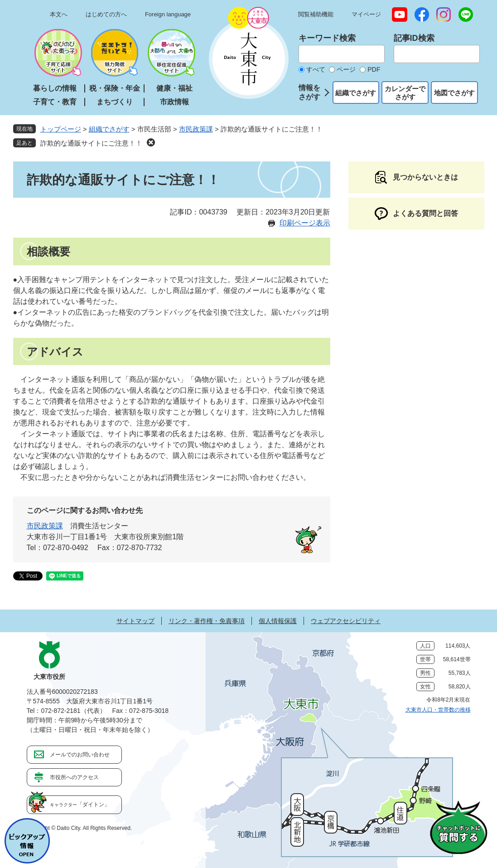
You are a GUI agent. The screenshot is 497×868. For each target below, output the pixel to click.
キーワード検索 (327, 38)
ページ (346, 69)
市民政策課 (196, 129)
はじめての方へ (106, 14)
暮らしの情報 (55, 88)
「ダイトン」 (80, 805)
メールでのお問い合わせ (80, 755)
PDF (374, 69)
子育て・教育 (55, 102)
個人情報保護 (278, 621)
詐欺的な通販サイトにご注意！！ (91, 143)
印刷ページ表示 (305, 223)
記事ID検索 (414, 38)
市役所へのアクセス (74, 777)
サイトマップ (135, 621)
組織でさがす (356, 93)
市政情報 (174, 102)
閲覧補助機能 (316, 14)
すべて (316, 69)
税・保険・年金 (115, 88)
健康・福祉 (174, 88)
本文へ (59, 14)
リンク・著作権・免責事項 (207, 621)
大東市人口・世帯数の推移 (438, 710)
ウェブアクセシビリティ (346, 621)
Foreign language (168, 14)
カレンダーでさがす (405, 93)
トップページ (61, 129)
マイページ (366, 14)
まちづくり (115, 102)
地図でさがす (454, 93)
